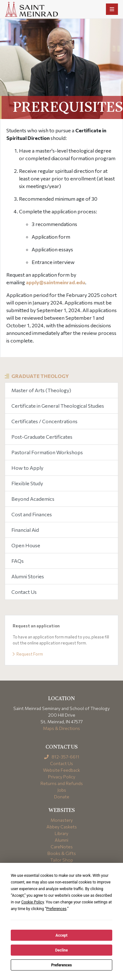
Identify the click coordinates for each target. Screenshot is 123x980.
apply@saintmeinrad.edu (55, 282)
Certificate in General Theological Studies (58, 406)
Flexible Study (27, 483)
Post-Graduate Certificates (42, 437)
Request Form (28, 654)
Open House (26, 545)
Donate (62, 797)
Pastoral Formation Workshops (47, 452)
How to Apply (27, 468)
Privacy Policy (62, 777)
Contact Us (24, 592)
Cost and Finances (32, 514)
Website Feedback (61, 770)
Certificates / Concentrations (44, 421)
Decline (61, 950)
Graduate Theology (40, 376)
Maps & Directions (61, 728)
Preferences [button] (56, 909)
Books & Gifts (62, 853)
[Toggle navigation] (112, 9)
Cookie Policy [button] (32, 902)
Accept (62, 935)
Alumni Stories (28, 576)
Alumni (61, 840)
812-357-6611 (61, 757)
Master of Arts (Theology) (41, 390)
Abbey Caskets (62, 827)
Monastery (62, 820)
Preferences (62, 965)
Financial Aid (25, 530)
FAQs (18, 561)
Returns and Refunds (62, 783)
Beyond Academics (33, 499)
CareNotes (62, 847)
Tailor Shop (62, 860)
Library (61, 833)
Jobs (62, 790)
